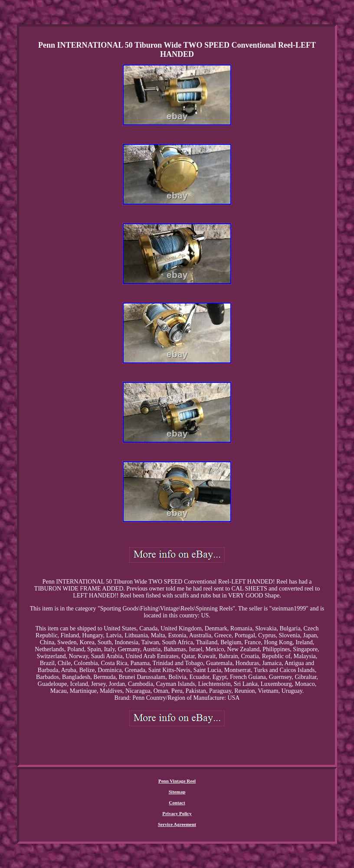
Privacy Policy (177, 813)
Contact (177, 803)
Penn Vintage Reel (177, 781)
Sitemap (177, 792)
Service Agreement (177, 824)
